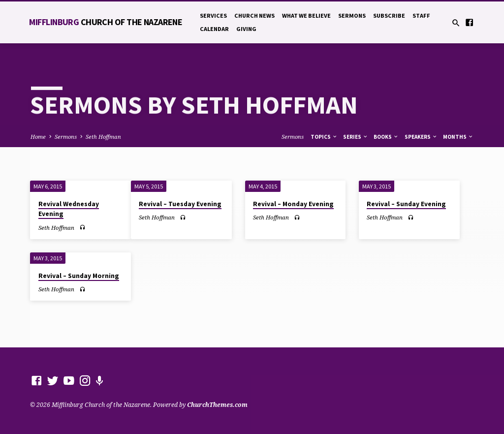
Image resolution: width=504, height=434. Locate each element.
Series (356, 137)
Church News (254, 15)
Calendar (214, 29)
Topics (324, 137)
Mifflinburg (106, 22)
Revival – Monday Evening (293, 204)
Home (38, 137)
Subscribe (389, 15)
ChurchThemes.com (217, 405)
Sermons (352, 15)
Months (458, 137)
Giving (246, 29)
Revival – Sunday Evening (406, 204)
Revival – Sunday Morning (79, 276)
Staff (421, 15)
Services (213, 15)
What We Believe (306, 15)
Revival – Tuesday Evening (180, 204)
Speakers (421, 137)
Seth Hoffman (103, 137)
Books (386, 137)
